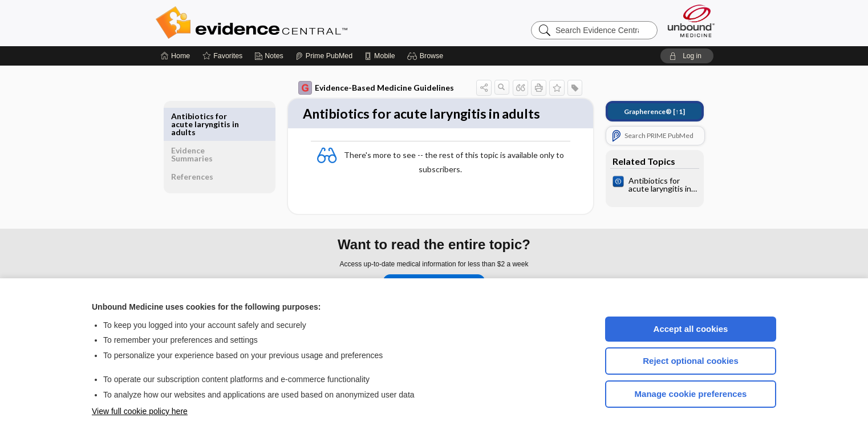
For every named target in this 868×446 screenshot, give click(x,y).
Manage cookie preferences (691, 394)
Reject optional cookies (691, 361)
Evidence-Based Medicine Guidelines (368, 88)
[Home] (175, 56)
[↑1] (646, 112)
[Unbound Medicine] (691, 21)
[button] (427, 56)
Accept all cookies (691, 329)
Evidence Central (297, 23)
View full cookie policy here (140, 411)
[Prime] (324, 56)
